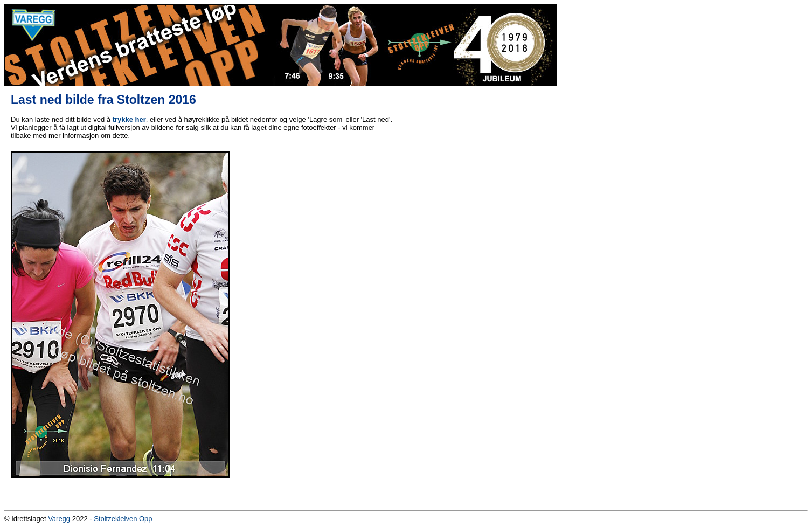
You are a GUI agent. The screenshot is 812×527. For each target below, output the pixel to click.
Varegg (59, 519)
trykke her (129, 119)
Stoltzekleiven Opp (123, 519)
